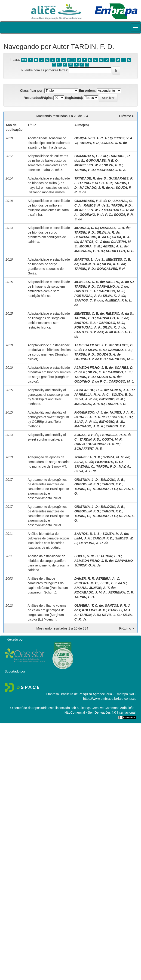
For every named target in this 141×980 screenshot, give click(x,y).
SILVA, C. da (84, 462)
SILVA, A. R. (113, 165)
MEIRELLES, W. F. (88, 165)
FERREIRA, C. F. (121, 592)
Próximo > (127, 116)
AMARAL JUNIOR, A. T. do (95, 588)
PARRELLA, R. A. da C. (92, 395)
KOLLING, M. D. (94, 610)
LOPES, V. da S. (87, 556)
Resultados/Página (38, 98)
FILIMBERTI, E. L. (109, 462)
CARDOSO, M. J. (111, 291)
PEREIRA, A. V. (108, 578)
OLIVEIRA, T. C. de (89, 606)
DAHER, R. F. (84, 578)
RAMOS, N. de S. (97, 205)
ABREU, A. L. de (115, 246)
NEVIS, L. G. (111, 615)
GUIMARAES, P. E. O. (102, 161)
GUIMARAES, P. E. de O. (93, 201)
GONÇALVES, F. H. (111, 269)
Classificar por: (32, 91)
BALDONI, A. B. (112, 480)
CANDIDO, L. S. (120, 350)
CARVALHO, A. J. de (112, 286)
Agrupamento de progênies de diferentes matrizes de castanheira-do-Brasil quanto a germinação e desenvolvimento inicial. (48, 489)
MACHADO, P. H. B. (89, 251)
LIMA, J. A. (83, 538)
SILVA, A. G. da (113, 264)
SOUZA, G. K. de (114, 143)
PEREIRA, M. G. (86, 583)
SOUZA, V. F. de (86, 435)
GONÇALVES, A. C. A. (91, 138)
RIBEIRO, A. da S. (119, 282)
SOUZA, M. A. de (115, 534)
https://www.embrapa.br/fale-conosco (110, 699)
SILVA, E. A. (97, 350)
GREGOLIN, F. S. (87, 484)
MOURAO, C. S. (86, 228)
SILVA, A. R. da (108, 232)
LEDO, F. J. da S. (113, 583)
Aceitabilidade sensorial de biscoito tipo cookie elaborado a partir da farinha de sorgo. (49, 143)
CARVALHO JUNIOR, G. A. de (97, 444)
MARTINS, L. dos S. (89, 259)
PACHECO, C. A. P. (98, 183)
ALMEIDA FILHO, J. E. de (94, 345)
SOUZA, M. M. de (116, 457)
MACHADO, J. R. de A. (97, 188)
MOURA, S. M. (90, 246)
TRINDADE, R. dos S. (91, 178)
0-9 (24, 60)
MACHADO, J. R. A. (112, 170)
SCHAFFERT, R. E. (120, 251)
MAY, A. (124, 466)
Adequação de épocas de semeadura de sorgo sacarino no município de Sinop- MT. (49, 462)
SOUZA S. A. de (109, 354)
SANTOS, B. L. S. (87, 534)
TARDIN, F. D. (89, 143)
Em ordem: (87, 91)
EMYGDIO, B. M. (112, 399)
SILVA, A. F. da (86, 471)
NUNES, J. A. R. (122, 390)
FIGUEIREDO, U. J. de (91, 390)
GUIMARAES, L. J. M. (91, 156)
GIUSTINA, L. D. (87, 480)
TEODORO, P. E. (105, 489)
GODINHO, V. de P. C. (96, 215)
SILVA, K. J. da (114, 296)
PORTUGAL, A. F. (88, 296)
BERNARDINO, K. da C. (92, 237)
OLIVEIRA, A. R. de (94, 543)
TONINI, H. (82, 489)
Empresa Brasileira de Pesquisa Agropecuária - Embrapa (87, 694)
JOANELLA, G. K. (88, 457)
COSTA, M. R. (112, 439)
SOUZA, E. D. (122, 395)
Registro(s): (74, 98)
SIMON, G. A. (90, 264)
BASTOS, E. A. (86, 291)
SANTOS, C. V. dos (95, 242)
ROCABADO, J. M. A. (90, 592)
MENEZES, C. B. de (115, 228)
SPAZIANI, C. (84, 466)
